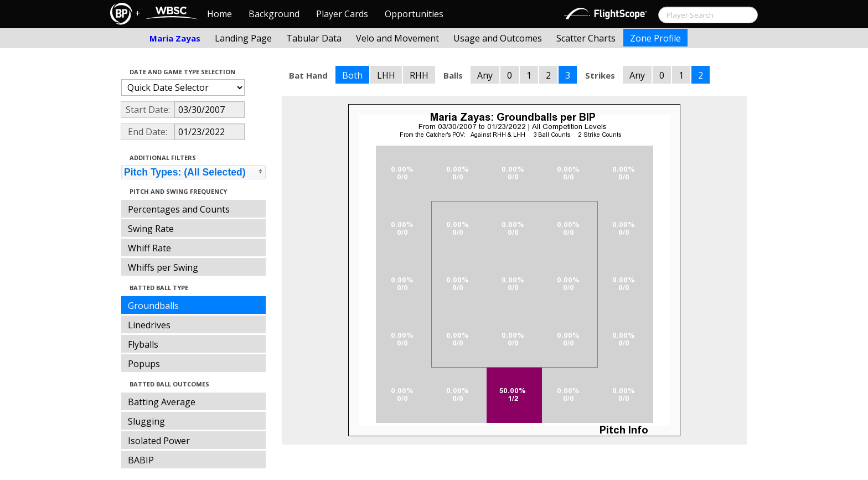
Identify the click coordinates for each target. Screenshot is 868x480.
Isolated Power (159, 441)
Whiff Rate (149, 248)
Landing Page (243, 38)
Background (274, 14)
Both (352, 75)
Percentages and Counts (179, 209)
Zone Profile (655, 38)
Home (219, 14)
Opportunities (414, 14)
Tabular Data (314, 38)
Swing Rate (151, 229)
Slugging (146, 421)
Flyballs (143, 344)
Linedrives (149, 325)
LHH (386, 75)
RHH (419, 75)
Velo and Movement (397, 38)
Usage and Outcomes (498, 38)
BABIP (141, 460)
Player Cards (342, 14)
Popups (144, 364)
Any (485, 75)
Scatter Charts (586, 38)
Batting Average (162, 402)
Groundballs (153, 306)
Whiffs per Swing (163, 267)
